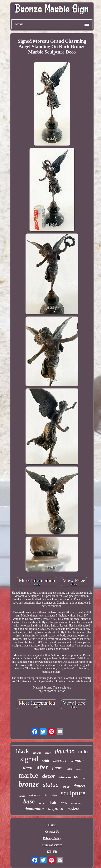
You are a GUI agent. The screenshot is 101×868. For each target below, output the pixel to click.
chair (52, 803)
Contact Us (52, 832)
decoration (34, 809)
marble (28, 775)
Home (52, 825)
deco (28, 768)
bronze (29, 784)
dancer (80, 786)
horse (79, 769)
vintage (37, 753)
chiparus (35, 795)
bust (69, 769)
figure (57, 768)
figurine (64, 751)
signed (29, 759)
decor (49, 776)
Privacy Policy (52, 838)
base (29, 801)
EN (49, 852)
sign (55, 795)
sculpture (73, 793)
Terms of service (52, 845)
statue (51, 785)
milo (83, 752)
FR (55, 852)
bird (46, 795)
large (48, 753)
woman (77, 760)
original (56, 808)
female (22, 796)
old (84, 778)
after (42, 767)
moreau (76, 803)
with (46, 761)
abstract (60, 761)
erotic (66, 787)
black (23, 751)
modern (74, 809)
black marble (69, 777)
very (42, 803)
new (64, 803)
